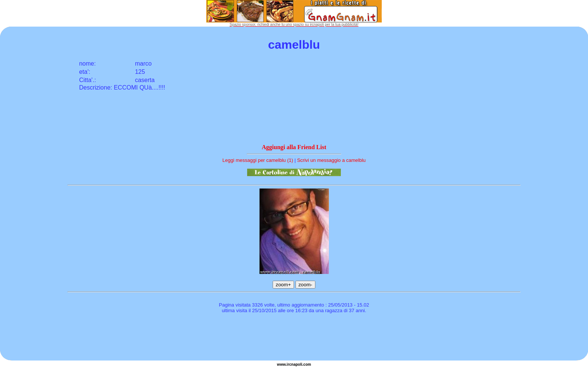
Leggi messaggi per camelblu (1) (258, 160)
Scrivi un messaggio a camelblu (331, 160)
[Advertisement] (294, 338)
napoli (297, 364)
